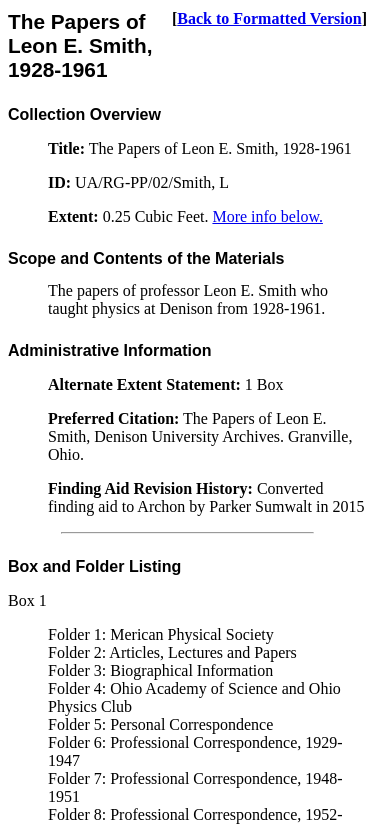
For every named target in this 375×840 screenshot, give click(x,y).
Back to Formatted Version (269, 18)
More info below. (267, 216)
